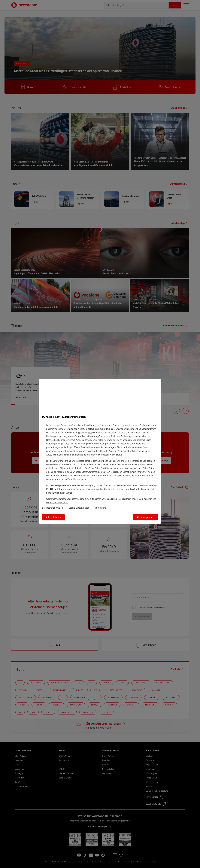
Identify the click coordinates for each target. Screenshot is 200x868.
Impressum (100, 508)
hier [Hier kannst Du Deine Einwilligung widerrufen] (90, 433)
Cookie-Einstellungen (79, 508)
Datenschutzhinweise (52, 508)
